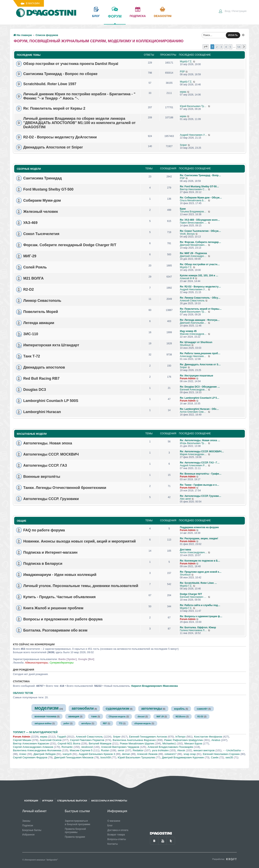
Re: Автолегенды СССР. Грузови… (201, 496)
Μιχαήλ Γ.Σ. (186, 61)
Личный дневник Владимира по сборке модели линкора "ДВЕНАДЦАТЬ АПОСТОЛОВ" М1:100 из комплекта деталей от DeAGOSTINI (79, 123)
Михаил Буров (193, 743)
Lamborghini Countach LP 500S (51, 401)
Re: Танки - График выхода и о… (200, 485)
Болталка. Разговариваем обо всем (55, 630)
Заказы (26, 821)
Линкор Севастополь (42, 301)
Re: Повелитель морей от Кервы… (201, 309)
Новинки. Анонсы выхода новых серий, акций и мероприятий (80, 541)
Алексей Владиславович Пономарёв (170, 747)
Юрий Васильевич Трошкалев (194, 106)
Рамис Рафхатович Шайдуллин (184, 740)
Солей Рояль (35, 267)
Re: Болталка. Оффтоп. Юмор (198, 627)
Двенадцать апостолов (44, 367)
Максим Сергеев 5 (81, 750)
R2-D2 (29, 289)
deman (126, 754)
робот (66, 723)
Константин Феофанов (208, 737)
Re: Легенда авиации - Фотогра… (200, 320)
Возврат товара (116, 835)
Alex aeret (185, 499)
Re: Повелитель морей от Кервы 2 (54, 108)
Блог (110, 826)
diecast (141, 717)
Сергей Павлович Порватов (87, 740)
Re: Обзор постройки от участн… (200, 264)
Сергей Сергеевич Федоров (30, 757)
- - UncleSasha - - (233, 750)
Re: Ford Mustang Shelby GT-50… (199, 187)
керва (183, 92)
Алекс (23, 754)
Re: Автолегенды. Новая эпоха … (200, 440)
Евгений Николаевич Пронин (194, 597)
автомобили (83, 708)
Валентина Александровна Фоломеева (37, 750)
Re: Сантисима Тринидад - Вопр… (200, 175)
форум (115, 19)
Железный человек (41, 212)
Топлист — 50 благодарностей (35, 732)
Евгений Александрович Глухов (194, 390)
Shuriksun (185, 345)
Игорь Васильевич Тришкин (194, 443)
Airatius (216, 740)
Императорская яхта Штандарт (51, 345)
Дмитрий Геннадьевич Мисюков (74, 757)
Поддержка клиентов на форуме (199, 527)
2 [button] (217, 47)
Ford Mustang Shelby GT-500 (48, 189)
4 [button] (226, 47)
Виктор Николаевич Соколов (194, 189)
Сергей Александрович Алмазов (33, 747)
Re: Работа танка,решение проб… (200, 353)
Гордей (61, 737)
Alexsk (181, 750)
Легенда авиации (39, 323)
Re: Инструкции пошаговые (196, 376)
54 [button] (239, 47)
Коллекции (31, 801)
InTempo (181, 737)
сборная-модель (143, 723)
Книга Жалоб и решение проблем (53, 608)
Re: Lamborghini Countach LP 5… (200, 398)
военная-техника (45, 716)
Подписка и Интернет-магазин (50, 552)
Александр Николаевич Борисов (194, 356)
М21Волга (181, 717)
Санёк (215, 757)
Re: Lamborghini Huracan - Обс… (199, 409)
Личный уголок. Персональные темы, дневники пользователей (81, 586)
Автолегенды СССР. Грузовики (51, 499)
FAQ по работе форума (44, 530)
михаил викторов (204, 750)
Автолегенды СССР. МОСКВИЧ (51, 454)
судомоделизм (117, 708)
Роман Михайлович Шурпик (137, 743)
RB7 (105, 723)
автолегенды (152, 708)
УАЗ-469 (30, 223)
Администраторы (36, 663)
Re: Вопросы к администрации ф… (201, 616)
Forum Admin (188, 378)
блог (96, 16)
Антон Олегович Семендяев (194, 412)
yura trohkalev (160, 750)
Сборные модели (29, 169)
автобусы (86, 723)
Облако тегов (23, 693)
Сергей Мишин (22, 740)
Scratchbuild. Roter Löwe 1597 (50, 84)
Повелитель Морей (41, 312)
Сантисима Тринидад (42, 178)
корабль (179, 709)
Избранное (28, 835)
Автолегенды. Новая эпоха (48, 443)
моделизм (46, 708)
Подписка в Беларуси (43, 563)
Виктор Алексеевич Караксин (31, 743)
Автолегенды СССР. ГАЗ (45, 465)
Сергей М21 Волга (69, 743)
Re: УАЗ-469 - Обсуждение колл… (200, 220)
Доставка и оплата (118, 830)
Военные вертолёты (42, 476)
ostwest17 (170, 754)
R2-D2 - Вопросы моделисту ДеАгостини (60, 137)
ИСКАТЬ (233, 35)
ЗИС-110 (31, 334)
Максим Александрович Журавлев (194, 334)
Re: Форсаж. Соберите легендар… (201, 242)
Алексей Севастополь (192, 301)
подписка (138, 16)
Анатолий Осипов (51, 740)
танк (94, 716)
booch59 (106, 757)
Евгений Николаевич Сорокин (221, 754)
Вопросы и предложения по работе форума (63, 619)
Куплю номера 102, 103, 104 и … (199, 276)
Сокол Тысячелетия (41, 234)
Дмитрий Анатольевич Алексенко (194, 323)
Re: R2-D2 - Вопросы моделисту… (200, 287)
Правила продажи (75, 837)
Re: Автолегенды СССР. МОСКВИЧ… (202, 451)
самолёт (202, 709)
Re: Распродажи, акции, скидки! (199, 538)
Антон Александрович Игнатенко (194, 552)
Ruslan (105, 750)
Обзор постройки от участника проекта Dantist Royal (71, 64)
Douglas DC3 (35, 390)
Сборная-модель (117, 717)
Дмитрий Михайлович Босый (194, 245)
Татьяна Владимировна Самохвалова (194, 212)
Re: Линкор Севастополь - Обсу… (200, 298)
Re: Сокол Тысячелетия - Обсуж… (200, 231)
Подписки (28, 826)
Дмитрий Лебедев (45, 754)
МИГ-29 (30, 256)
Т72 (121, 723)
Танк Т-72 (32, 356)
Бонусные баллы (32, 830)
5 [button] (230, 47)
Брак (183, 209)
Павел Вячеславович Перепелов (194, 223)
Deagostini (163, 16)
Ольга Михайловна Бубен (194, 200)
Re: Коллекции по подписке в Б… (200, 561)
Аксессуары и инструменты (109, 801)
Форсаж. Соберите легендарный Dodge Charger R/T (70, 245)
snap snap (190, 754)
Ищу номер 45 (188, 331)
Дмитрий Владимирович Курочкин (183, 757)
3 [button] (221, 47)
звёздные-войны (43, 723)
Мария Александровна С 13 (194, 454)
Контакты (113, 844)
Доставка (185, 550)
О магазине (114, 821)
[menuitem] (232, 12)
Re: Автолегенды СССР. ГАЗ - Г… (200, 463)
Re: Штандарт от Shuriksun (196, 342)
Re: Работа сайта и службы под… (200, 605)
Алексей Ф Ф (187, 278)
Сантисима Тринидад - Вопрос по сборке (60, 74)
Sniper (183, 145)
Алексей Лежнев (147, 754)
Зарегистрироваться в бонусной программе (77, 823)
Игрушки (48, 801)
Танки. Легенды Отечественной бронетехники (65, 488)
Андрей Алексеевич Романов (194, 465)
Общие (22, 521)
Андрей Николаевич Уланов (194, 135)
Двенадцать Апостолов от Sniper (53, 147)
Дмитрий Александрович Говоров (194, 256)
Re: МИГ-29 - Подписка (193, 253)
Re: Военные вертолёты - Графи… (201, 474)
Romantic (67, 747)
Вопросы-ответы (117, 839)
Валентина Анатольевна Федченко (134, 740)
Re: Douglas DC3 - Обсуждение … (200, 387)
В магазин (33, 3)
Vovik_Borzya (187, 234)
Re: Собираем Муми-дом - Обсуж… (201, 198)
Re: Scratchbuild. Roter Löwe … (198, 583)
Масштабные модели (32, 434)
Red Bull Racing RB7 (41, 378)
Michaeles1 (169, 743)
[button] (206, 47)
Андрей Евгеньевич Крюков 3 (97, 754)
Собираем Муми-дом (42, 200)
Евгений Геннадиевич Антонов (148, 737)
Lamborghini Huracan (42, 412)
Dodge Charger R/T (191, 594)
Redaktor (138, 750)
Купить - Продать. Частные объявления (59, 597)
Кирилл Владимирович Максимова (154, 686)
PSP (182, 72)
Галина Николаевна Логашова (194, 630)
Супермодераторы (62, 663)
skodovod (87, 747)
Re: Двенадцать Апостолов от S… (200, 365)
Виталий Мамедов (100, 743)
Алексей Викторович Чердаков (120, 747)
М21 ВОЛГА (33, 278)
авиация (74, 716)
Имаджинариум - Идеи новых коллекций (60, 574)
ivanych (67, 754)
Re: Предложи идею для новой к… (201, 572)
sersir (121, 750)
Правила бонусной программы (75, 831)
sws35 (229, 757)
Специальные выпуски (72, 801)
